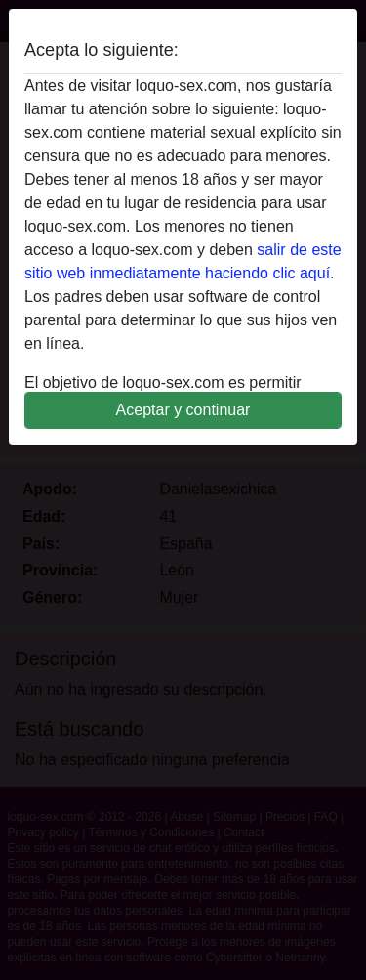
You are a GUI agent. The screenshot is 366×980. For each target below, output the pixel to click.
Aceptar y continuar (183, 410)
